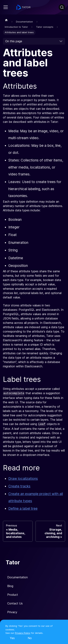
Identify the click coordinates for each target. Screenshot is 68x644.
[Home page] (6, 20)
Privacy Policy (23, 633)
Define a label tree (23, 508)
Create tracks (19, 486)
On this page (14, 41)
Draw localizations (23, 479)
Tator (13, 562)
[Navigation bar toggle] (6, 7)
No (30, 638)
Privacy (12, 612)
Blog (10, 586)
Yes (12, 638)
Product (13, 595)
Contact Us (15, 603)
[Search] (62, 7)
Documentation (17, 577)
